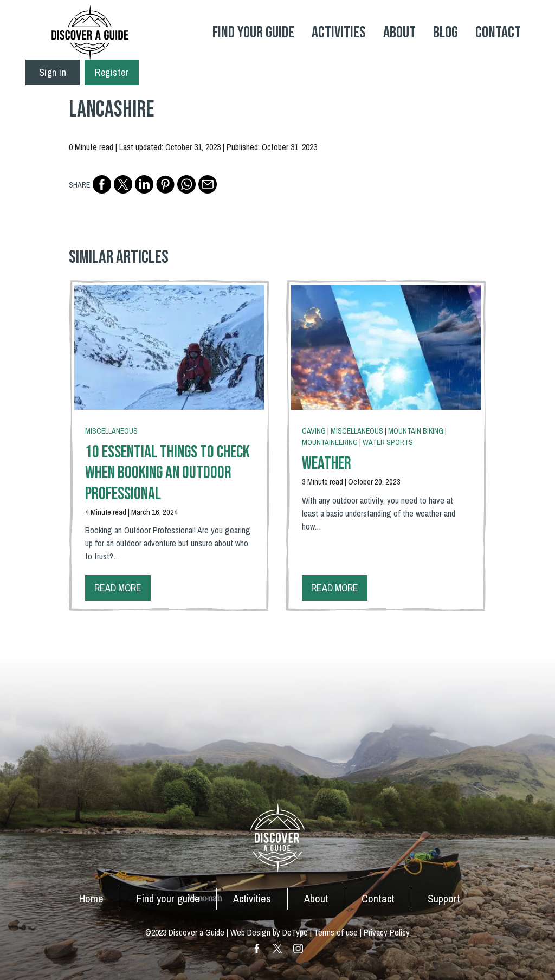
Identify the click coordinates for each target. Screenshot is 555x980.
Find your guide (168, 898)
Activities (339, 33)
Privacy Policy (387, 932)
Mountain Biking (416, 431)
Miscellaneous (111, 431)
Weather (327, 464)
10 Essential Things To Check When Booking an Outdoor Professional (167, 473)
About (399, 33)
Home (91, 898)
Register (112, 72)
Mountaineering (330, 442)
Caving (314, 431)
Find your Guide (253, 33)
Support (444, 898)
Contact (498, 33)
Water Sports (388, 442)
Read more (118, 588)
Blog (446, 33)
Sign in (53, 72)
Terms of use (336, 932)
